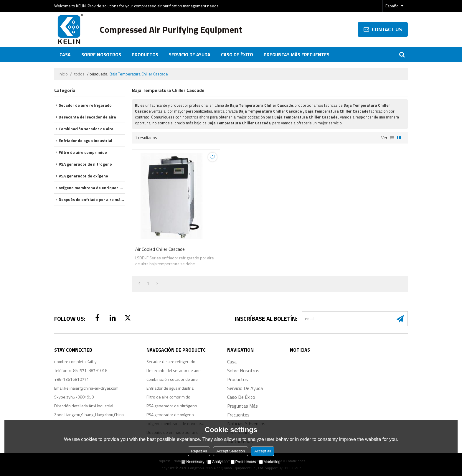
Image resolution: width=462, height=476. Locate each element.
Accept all (263, 451)
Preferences (243, 462)
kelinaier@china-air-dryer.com (91, 388)
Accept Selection (231, 451)
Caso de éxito (237, 55)
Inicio (63, 74)
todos (79, 74)
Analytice (218, 462)
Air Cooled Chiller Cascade (160, 249)
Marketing (270, 462)
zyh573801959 (80, 397)
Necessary (193, 462)
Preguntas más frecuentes (297, 55)
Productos (145, 55)
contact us (387, 29)
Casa (65, 55)
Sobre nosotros (101, 55)
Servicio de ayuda (190, 55)
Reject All (199, 451)
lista (392, 138)
